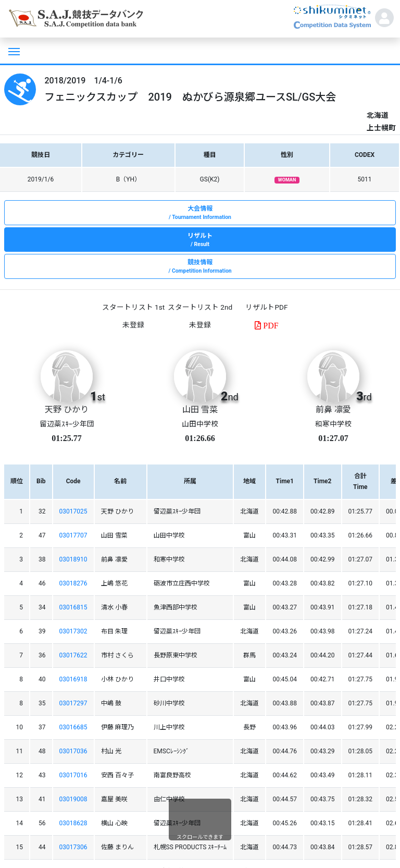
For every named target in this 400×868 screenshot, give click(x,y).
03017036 (73, 751)
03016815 (73, 607)
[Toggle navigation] (13, 51)
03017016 (73, 775)
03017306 (73, 847)
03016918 (73, 679)
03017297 (73, 703)
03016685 (73, 727)
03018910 (73, 559)
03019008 (73, 799)
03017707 (73, 535)
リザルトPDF (266, 307)
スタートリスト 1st (133, 307)
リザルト (200, 240)
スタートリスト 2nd (200, 307)
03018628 (73, 823)
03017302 (73, 631)
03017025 (73, 511)
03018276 (73, 583)
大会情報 (200, 213)
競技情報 (200, 267)
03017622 (73, 655)
